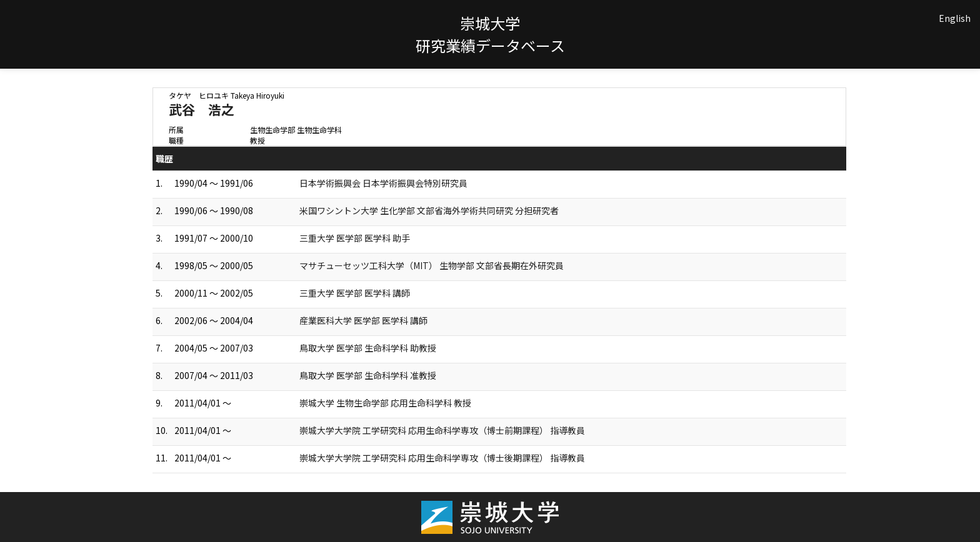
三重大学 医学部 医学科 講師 (355, 293)
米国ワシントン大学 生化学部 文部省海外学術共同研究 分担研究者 (429, 210)
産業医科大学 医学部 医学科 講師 (363, 320)
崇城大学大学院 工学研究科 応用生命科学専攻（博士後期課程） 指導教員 (442, 458)
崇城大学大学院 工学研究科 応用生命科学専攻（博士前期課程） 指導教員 (442, 430)
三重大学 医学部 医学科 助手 (355, 238)
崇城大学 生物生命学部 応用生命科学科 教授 (385, 403)
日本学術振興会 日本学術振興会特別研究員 (383, 183)
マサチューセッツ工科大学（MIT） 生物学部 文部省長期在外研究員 (432, 265)
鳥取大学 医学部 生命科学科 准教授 (368, 375)
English (955, 18)
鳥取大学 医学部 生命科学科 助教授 (368, 348)
